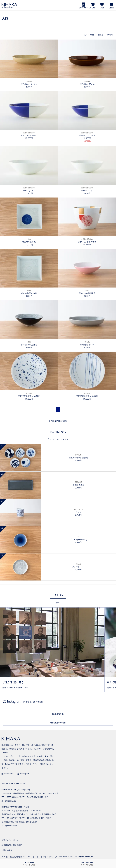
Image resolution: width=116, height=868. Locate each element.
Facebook (8, 774)
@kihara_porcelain (33, 702)
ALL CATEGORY (58, 421)
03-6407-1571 (13, 818)
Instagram (23, 774)
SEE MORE (58, 714)
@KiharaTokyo (11, 826)
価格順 (101, 35)
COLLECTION (87, 864)
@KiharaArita (11, 801)
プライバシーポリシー (11, 840)
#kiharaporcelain (58, 723)
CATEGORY (29, 864)
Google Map (25, 790)
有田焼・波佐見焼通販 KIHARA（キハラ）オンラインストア (29, 857)
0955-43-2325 (13, 797)
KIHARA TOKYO (9, 807)
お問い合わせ (7, 850)
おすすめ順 (89, 35)
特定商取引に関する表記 (12, 845)
